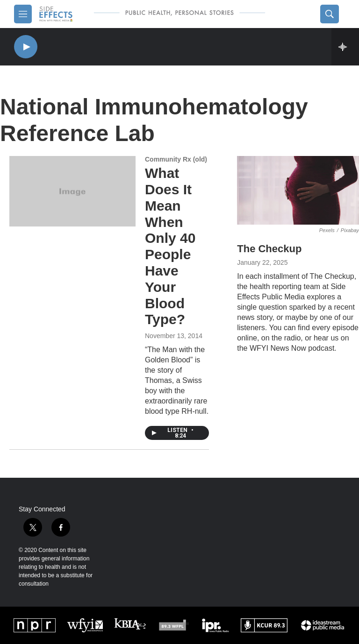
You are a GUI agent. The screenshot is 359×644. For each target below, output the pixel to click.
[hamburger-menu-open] (23, 14)
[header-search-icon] (330, 14)
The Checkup (269, 249)
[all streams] (345, 47)
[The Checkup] (298, 190)
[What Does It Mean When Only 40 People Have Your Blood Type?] (72, 191)
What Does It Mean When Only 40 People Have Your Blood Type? (170, 246)
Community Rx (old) (176, 159)
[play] (26, 47)
